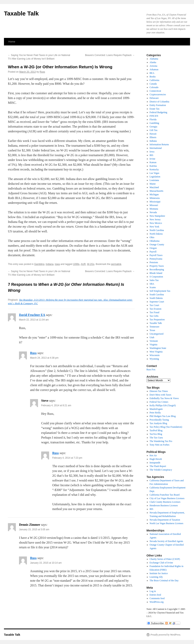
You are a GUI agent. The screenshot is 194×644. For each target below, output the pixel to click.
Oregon (153, 248)
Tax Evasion (155, 309)
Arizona (154, 66)
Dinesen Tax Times (159, 391)
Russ (42, 72)
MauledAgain (156, 409)
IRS (152, 155)
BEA (152, 73)
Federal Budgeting (158, 112)
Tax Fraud (155, 312)
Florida (153, 119)
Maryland (154, 187)
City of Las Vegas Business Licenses (167, 498)
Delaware (154, 98)
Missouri (154, 205)
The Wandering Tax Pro (161, 441)
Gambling (39, 264)
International (156, 148)
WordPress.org (157, 602)
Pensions (154, 262)
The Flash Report (158, 466)
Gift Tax (154, 130)
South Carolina (157, 295)
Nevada (153, 212)
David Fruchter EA (32, 315)
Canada (153, 84)
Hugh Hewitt (156, 459)
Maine (153, 184)
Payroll (153, 252)
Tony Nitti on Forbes (160, 445)
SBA (152, 284)
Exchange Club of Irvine (161, 563)
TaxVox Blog (156, 434)
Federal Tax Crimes (159, 402)
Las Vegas (155, 173)
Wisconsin (155, 355)
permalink (116, 264)
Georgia (153, 127)
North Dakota (156, 234)
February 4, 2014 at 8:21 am (56, 405)
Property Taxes (157, 266)
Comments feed (157, 598)
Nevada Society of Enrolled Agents (166, 541)
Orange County (157, 245)
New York (155, 227)
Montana (154, 209)
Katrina (153, 166)
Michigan (154, 194)
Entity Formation (158, 105)
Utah (152, 337)
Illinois (153, 137)
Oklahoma (155, 241)
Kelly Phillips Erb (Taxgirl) (163, 405)
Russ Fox (151, 370)
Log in (153, 591)
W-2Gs (91, 264)
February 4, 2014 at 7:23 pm (67, 458)
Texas (152, 330)
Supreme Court (157, 302)
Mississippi (155, 202)
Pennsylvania (156, 259)
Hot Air (153, 455)
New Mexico (156, 223)
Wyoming (154, 359)
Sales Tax (154, 280)
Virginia (154, 345)
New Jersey (155, 219)
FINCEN (154, 116)
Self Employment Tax (160, 291)
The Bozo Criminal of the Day (164, 580)
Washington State (158, 348)
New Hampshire (157, 216)
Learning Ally (156, 577)
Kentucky (154, 169)
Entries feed (155, 595)
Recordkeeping (157, 270)
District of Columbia (159, 102)
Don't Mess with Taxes (160, 395)
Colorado (154, 87)
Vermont (154, 341)
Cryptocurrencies (158, 94)
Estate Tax (155, 109)
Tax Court (154, 305)
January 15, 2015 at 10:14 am (46, 563)
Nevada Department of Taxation (165, 520)
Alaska (153, 62)
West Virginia (156, 352)
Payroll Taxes (156, 255)
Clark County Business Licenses (165, 502)
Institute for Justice (159, 573)
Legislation (155, 177)
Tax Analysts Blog (158, 423)
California (155, 80)
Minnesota (155, 198)
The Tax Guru (156, 438)
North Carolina (157, 230)
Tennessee (155, 327)
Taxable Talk (21, 13)
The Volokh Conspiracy (161, 470)
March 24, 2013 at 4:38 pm (44, 358)
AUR (83, 264)
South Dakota (156, 298)
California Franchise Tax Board (165, 495)
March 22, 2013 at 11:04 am (34, 320)
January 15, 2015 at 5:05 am (34, 529)
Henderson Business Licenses (164, 505)
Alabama (154, 59)
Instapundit (155, 463)
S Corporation (156, 277)
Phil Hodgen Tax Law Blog (163, 416)
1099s (76, 264)
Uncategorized (157, 334)
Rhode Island (156, 273)
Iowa (57, 264)
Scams (153, 287)
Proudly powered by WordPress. (166, 635)
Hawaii (153, 134)
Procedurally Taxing (159, 420)
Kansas (153, 162)
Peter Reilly (155, 413)
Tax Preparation (157, 320)
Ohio (152, 237)
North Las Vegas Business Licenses (166, 523)
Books (153, 77)
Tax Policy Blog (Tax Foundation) (166, 427)
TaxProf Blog (156, 430)
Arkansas (154, 69)
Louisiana (154, 180)
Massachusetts (156, 191)
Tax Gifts (154, 316)
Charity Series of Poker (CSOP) (165, 559)
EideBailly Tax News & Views (164, 398)
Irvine (153, 159)
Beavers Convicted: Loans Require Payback (110, 55)
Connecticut (155, 91)
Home (12, 42)
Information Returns (159, 144)
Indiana (50, 264)
